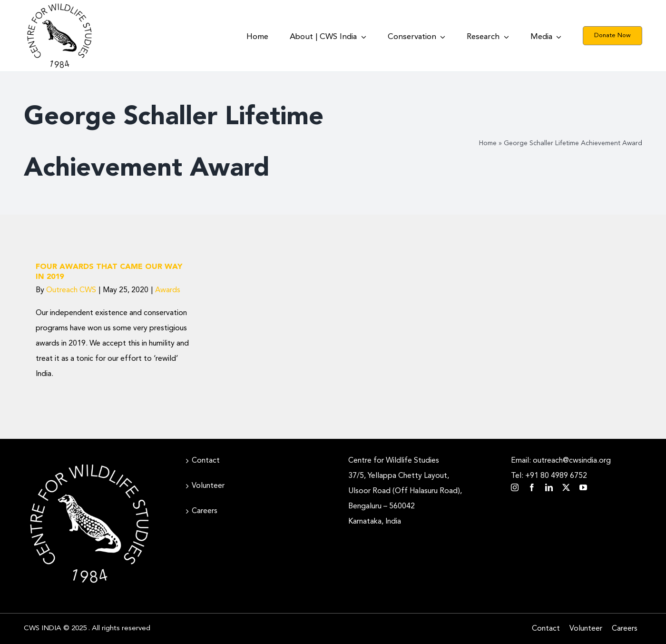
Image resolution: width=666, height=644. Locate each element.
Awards (168, 290)
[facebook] (532, 487)
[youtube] (583, 487)
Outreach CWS (71, 290)
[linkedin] (549, 487)
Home (488, 143)
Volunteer (208, 486)
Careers (205, 511)
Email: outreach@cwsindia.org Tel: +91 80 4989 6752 (561, 468)
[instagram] (515, 487)
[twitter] (566, 487)
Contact (206, 461)
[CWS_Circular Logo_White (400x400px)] (89, 462)
